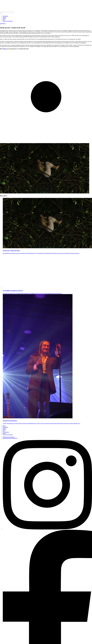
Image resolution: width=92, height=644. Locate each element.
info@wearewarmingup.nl (9, 437)
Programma (3, 23)
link (5, 49)
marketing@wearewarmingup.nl (10, 438)
